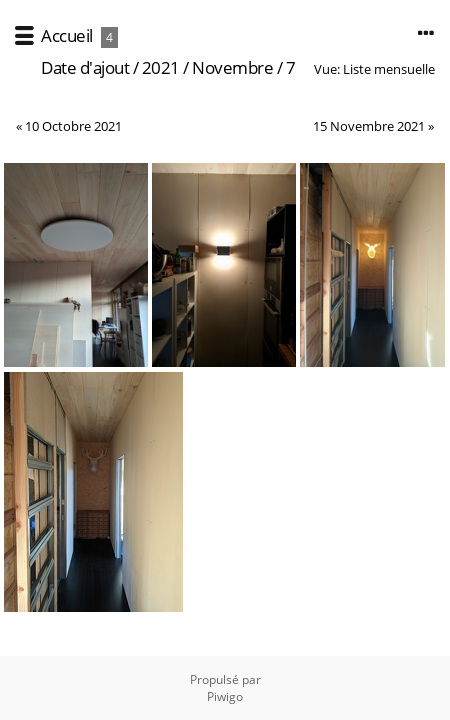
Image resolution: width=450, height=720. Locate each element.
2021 (161, 67)
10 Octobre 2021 (73, 126)
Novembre (232, 67)
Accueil (67, 35)
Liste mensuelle (389, 69)
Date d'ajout (85, 67)
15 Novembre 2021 (369, 126)
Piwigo (225, 696)
